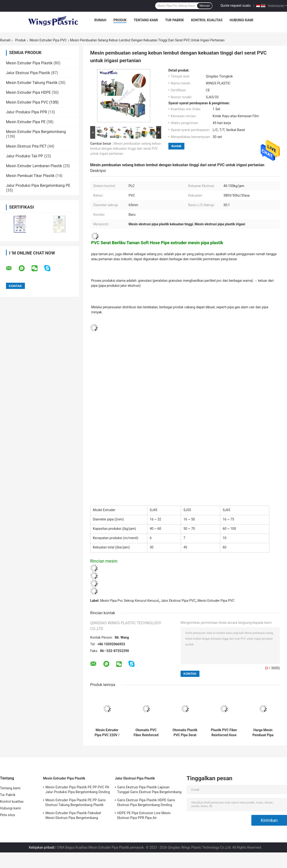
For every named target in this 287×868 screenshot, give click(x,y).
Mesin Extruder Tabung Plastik (32, 83)
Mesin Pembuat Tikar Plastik (30, 176)
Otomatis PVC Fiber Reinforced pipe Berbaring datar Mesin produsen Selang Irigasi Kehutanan (146, 733)
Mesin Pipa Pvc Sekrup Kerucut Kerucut (130, 601)
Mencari (205, 6)
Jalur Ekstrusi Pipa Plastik (28, 73)
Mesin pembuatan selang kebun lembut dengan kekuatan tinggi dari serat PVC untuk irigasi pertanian (126, 149)
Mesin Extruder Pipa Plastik (29, 63)
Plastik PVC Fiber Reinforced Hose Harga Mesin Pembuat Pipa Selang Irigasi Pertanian (224, 733)
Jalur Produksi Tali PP (25, 156)
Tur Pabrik (174, 20)
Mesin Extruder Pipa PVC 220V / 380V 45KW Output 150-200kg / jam (107, 733)
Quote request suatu (236, 6)
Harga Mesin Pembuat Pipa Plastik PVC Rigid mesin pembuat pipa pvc (263, 733)
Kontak (176, 146)
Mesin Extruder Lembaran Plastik (34, 166)
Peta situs (8, 815)
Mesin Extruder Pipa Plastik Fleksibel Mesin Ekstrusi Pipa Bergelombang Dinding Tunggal (73, 816)
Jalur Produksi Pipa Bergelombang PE (38, 185)
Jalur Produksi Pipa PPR (27, 112)
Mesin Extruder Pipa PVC (48, 40)
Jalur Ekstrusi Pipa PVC (178, 601)
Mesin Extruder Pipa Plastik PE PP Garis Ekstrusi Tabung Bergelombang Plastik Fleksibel (76, 803)
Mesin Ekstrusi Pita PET (26, 146)
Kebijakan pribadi (41, 847)
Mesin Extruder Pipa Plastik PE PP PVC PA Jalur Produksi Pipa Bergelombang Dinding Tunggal (78, 790)
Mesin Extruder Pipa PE (26, 122)
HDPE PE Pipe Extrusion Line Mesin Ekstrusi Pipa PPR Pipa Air (144, 815)
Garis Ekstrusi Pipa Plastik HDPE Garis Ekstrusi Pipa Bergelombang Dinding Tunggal (146, 803)
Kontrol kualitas (207, 20)
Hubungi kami (241, 20)
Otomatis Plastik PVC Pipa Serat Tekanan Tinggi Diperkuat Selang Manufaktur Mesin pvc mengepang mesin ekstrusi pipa (185, 733)
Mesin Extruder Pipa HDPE (28, 92)
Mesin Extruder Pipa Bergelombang (36, 132)
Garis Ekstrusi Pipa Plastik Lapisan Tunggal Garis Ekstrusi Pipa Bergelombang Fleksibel (149, 790)
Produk (120, 20)
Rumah (100, 20)
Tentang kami (146, 20)
